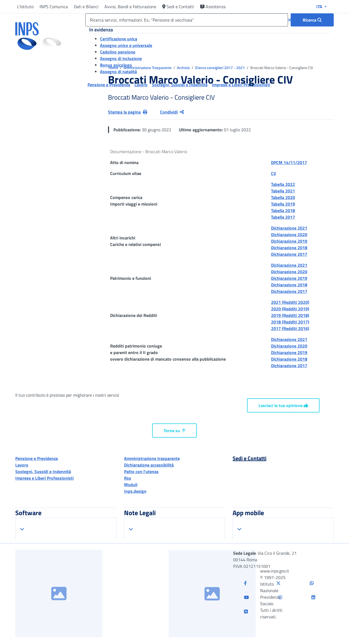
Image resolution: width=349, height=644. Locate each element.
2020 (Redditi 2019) (290, 309)
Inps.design (135, 491)
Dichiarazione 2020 (289, 235)
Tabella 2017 (283, 217)
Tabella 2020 (283, 197)
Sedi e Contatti (178, 7)
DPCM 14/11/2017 (289, 162)
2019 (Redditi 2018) (290, 315)
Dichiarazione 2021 (289, 228)
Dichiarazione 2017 (289, 254)
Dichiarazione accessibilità (149, 465)
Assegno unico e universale (126, 45)
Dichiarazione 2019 (289, 241)
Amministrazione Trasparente (148, 68)
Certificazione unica (119, 39)
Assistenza (213, 7)
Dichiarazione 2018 (289, 248)
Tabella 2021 (283, 191)
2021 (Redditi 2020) (290, 302)
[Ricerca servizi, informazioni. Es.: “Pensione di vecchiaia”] (187, 20)
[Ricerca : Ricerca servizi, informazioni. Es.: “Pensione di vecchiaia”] (312, 20)
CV (274, 173)
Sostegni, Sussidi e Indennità (43, 471)
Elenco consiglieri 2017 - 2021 (220, 68)
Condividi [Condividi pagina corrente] (172, 112)
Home (114, 68)
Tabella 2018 (283, 210)
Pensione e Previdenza (37, 458)
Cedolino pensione (118, 52)
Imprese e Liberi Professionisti (44, 478)
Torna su (174, 431)
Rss (128, 478)
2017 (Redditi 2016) (290, 328)
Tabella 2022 (283, 184)
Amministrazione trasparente (152, 458)
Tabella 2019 (283, 204)
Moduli (131, 485)
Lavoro (22, 465)
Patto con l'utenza (141, 471)
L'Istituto (25, 7)
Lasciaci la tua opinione (283, 405)
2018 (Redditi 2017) (290, 322)
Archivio (184, 68)
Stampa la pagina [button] (128, 112)
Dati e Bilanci (86, 7)
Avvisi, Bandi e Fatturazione (130, 7)
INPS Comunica (54, 7)
